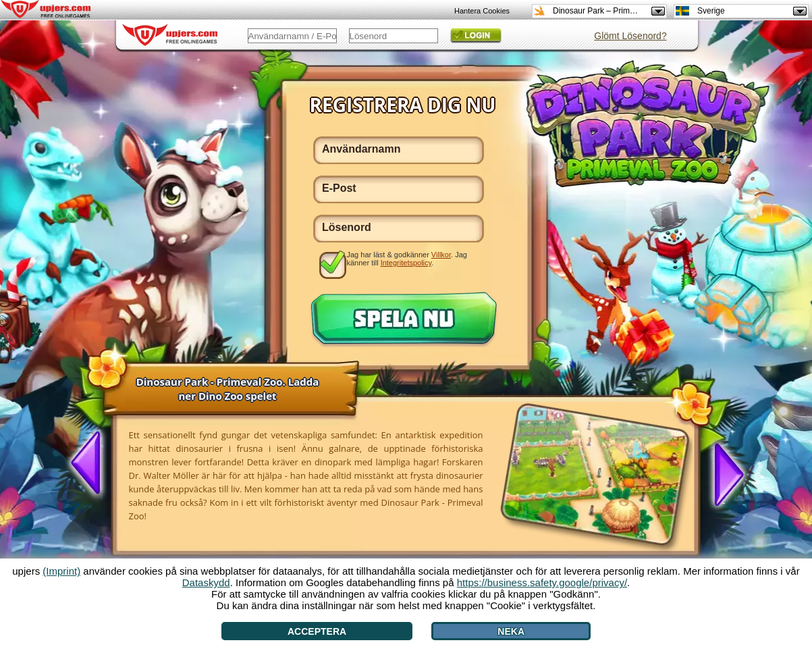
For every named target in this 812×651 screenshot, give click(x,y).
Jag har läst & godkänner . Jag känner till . (407, 259)
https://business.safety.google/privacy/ (542, 582)
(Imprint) (61, 571)
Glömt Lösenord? (630, 36)
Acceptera (317, 631)
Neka (511, 631)
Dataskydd (206, 582)
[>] (724, 473)
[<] (91, 464)
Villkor (441, 255)
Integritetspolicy (406, 263)
